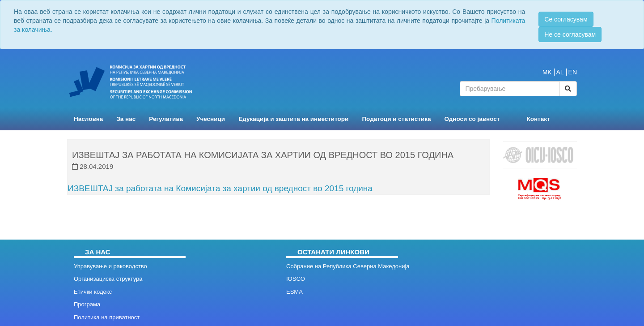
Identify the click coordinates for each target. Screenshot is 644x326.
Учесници (211, 119)
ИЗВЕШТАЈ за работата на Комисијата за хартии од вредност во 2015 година (220, 188)
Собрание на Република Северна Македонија (348, 266)
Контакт (538, 119)
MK (547, 72)
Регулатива (166, 119)
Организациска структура (108, 279)
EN (573, 72)
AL (560, 72)
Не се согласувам (570, 34)
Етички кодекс (93, 292)
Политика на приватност (107, 317)
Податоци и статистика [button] (396, 119)
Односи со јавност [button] (472, 119)
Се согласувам (566, 19)
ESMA (294, 292)
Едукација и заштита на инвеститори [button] (293, 119)
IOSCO (296, 279)
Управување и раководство (110, 266)
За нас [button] (126, 119)
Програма (87, 304)
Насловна (88, 119)
